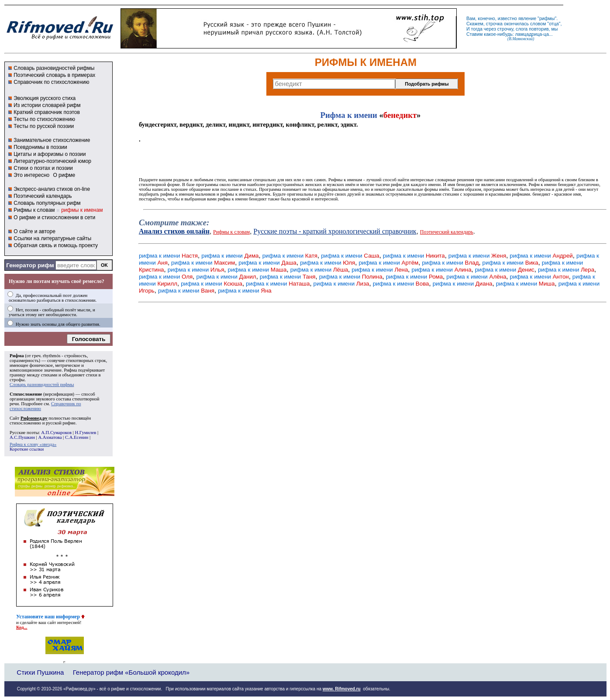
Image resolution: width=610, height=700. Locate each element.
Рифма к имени (349, 115)
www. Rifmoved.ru (342, 689)
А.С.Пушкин (22, 437)
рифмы (547, 18)
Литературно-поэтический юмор (52, 161)
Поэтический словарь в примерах (54, 75)
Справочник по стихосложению (51, 82)
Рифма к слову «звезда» (33, 444)
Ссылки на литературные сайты (52, 238)
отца (554, 24)
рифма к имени (168, 256)
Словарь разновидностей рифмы (54, 68)
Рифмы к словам (34, 210)
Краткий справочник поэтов (47, 112)
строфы (17, 380)
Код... (22, 627)
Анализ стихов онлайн (174, 231)
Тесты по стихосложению (44, 119)
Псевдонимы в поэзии (40, 147)
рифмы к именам (82, 210)
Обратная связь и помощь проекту (56, 245)
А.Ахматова (50, 437)
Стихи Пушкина (40, 672)
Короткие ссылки (27, 449)
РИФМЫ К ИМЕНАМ (366, 62)
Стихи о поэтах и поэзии (43, 168)
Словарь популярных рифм (47, 203)
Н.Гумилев (85, 433)
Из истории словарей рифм (47, 105)
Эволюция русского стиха (45, 98)
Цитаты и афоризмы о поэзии (50, 154)
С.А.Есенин (77, 437)
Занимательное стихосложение (52, 140)
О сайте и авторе (34, 231)
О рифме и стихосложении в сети (54, 217)
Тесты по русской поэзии (44, 126)
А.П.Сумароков (56, 433)
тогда (477, 29)
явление (527, 18)
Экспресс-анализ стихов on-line (52, 189)
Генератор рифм (30, 265)
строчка (494, 24)
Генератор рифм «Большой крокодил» (131, 672)
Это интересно (31, 175)
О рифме (64, 175)
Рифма (17, 356)
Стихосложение (26, 394)
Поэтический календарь (43, 196)
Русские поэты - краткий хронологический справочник (335, 231)
